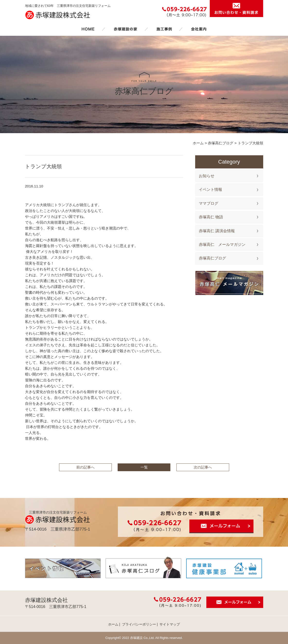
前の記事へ (85, 467)
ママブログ (209, 203)
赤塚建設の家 (126, 29)
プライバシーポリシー (139, 624)
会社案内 (199, 29)
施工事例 (164, 29)
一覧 (144, 467)
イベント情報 (210, 189)
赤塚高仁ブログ (212, 258)
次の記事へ (203, 467)
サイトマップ (170, 624)
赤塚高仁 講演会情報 (217, 231)
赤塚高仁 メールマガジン (222, 244)
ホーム (88, 29)
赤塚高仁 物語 (211, 217)
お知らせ (207, 176)
